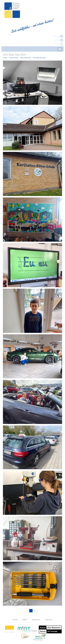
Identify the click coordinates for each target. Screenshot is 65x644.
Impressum (49, 620)
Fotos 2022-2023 (26, 58)
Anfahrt (25, 620)
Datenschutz (36, 620)
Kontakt (15, 620)
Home (5, 58)
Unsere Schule (14, 58)
